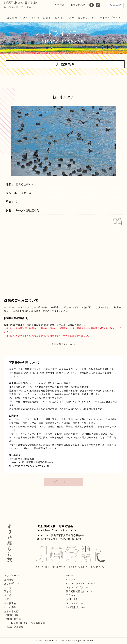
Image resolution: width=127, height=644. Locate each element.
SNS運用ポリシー (76, 607)
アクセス (59, 5)
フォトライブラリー (109, 18)
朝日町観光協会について (79, 591)
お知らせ (9, 579)
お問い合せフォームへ (63, 344)
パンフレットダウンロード (81, 583)
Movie (70, 576)
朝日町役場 (13, 615)
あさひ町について (17, 18)
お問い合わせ (78, 5)
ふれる (36, 18)
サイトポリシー (75, 603)
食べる (59, 18)
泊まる (47, 18)
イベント (71, 579)
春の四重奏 (10, 603)
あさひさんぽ (86, 18)
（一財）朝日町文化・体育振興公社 (26, 623)
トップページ (11, 576)
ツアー (70, 18)
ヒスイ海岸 (10, 607)
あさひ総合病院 (15, 627)
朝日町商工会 (14, 619)
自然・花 (26, 193)
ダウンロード (64, 482)
